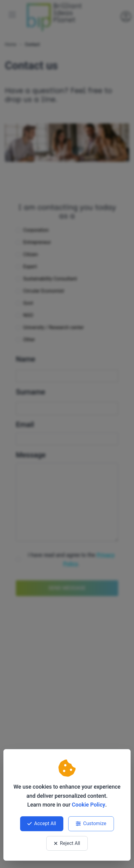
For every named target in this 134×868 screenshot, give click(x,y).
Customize (91, 823)
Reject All (67, 843)
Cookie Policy (89, 805)
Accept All (42, 823)
